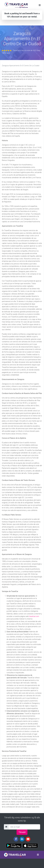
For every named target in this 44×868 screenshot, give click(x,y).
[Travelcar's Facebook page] (16, 839)
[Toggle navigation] (40, 5)
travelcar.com (34, 616)
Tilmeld (22, 832)
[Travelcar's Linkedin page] (22, 839)
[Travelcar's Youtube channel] (28, 839)
